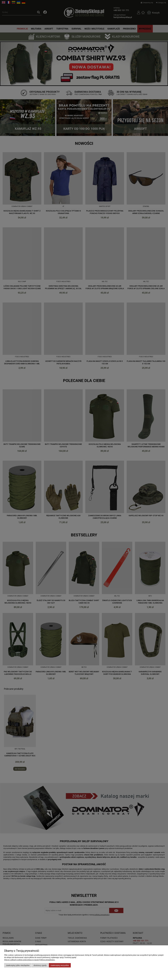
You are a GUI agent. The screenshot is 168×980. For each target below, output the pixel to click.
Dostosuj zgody (40, 965)
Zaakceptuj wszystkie (60, 965)
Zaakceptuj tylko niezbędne (18, 965)
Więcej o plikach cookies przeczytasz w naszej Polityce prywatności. (30, 960)
